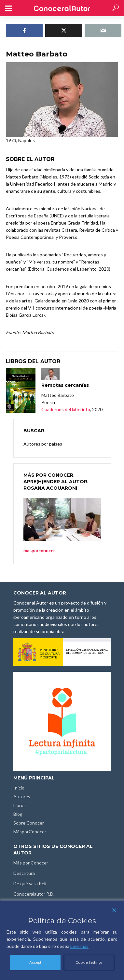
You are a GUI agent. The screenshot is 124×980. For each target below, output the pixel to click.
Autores (22, 796)
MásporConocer (30, 832)
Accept (35, 962)
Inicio (19, 788)
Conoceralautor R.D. (34, 894)
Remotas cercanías (65, 385)
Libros (20, 805)
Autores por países (43, 444)
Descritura (24, 873)
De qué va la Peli (30, 883)
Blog (18, 814)
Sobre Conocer (29, 823)
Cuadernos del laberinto (66, 409)
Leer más (79, 946)
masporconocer (39, 551)
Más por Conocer (31, 863)
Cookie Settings (89, 962)
